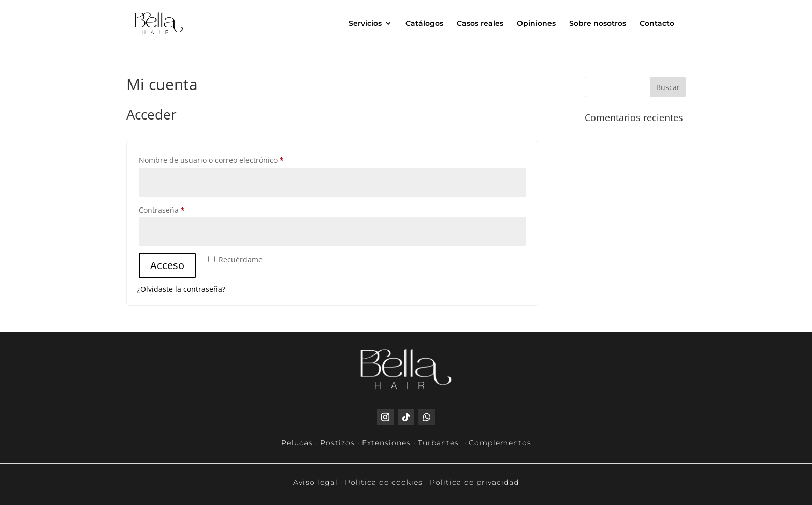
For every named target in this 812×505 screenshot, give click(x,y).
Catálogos (424, 24)
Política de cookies (384, 482)
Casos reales (480, 24)
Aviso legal (315, 482)
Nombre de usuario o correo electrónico (230, 159)
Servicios (365, 24)
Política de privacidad (474, 482)
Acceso (167, 265)
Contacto (657, 24)
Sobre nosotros (598, 24)
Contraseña (181, 209)
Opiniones (536, 24)
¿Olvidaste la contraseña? (181, 289)
